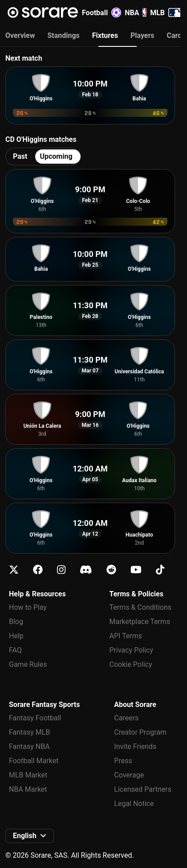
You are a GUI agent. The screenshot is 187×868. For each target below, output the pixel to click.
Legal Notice (134, 804)
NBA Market (28, 789)
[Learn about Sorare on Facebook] (38, 570)
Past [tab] (20, 156)
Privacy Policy (132, 650)
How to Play (28, 607)
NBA (136, 12)
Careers (126, 718)
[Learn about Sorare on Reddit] (111, 570)
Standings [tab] (63, 35)
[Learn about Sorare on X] (14, 570)
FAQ (15, 650)
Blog (16, 622)
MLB (167, 12)
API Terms (126, 636)
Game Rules (28, 664)
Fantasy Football (35, 718)
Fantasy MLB (29, 732)
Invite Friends (135, 746)
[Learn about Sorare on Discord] (86, 570)
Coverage (129, 775)
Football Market (34, 761)
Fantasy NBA (29, 746)
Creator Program (140, 732)
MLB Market (28, 775)
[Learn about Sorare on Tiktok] (160, 570)
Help (16, 636)
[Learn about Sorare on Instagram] (61, 570)
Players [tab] (142, 35)
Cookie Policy (131, 664)
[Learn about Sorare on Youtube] (136, 570)
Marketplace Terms (140, 622)
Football (102, 12)
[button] (30, 836)
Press (123, 761)
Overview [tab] (20, 35)
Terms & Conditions (141, 607)
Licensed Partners (143, 789)
